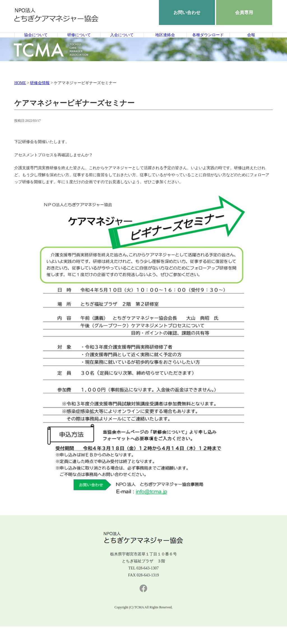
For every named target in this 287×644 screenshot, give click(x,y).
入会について (122, 44)
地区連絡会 (165, 44)
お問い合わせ (187, 12)
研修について (79, 44)
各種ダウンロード (208, 44)
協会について (36, 44)
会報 (251, 44)
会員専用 (244, 12)
